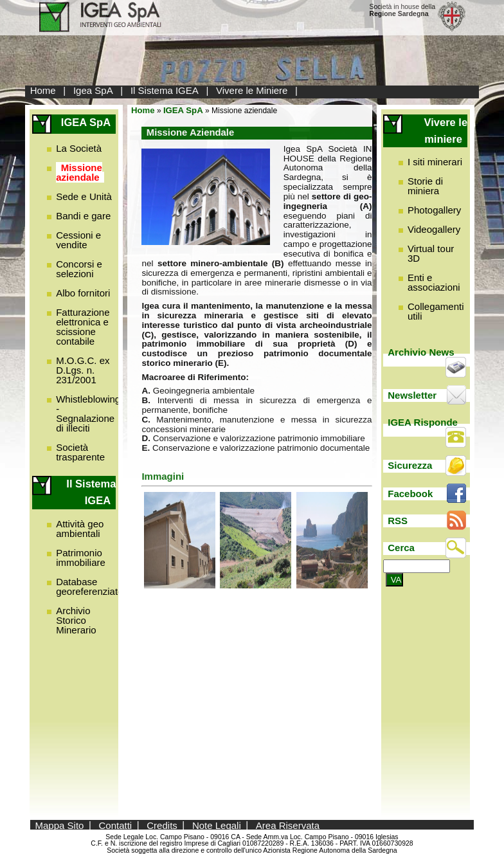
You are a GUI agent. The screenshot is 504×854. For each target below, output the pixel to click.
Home (43, 90)
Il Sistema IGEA (165, 90)
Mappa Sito (60, 825)
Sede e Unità (84, 196)
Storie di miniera (425, 186)
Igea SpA (93, 90)
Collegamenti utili (436, 311)
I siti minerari (435, 162)
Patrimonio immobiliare (81, 558)
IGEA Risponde (423, 422)
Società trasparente (80, 452)
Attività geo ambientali (80, 529)
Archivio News (421, 352)
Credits (162, 825)
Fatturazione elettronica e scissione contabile (83, 327)
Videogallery (434, 229)
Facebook (410, 494)
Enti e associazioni (434, 282)
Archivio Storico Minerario (76, 620)
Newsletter (412, 395)
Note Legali (217, 825)
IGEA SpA (183, 110)
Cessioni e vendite (78, 240)
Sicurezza (410, 465)
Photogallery (434, 210)
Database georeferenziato (89, 586)
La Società (79, 148)
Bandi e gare (83, 216)
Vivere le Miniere (252, 90)
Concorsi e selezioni (79, 269)
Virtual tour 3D (431, 253)
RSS (398, 521)
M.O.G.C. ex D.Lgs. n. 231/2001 (83, 370)
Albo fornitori (83, 293)
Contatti (116, 825)
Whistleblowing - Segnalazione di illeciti (88, 413)
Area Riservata (288, 825)
